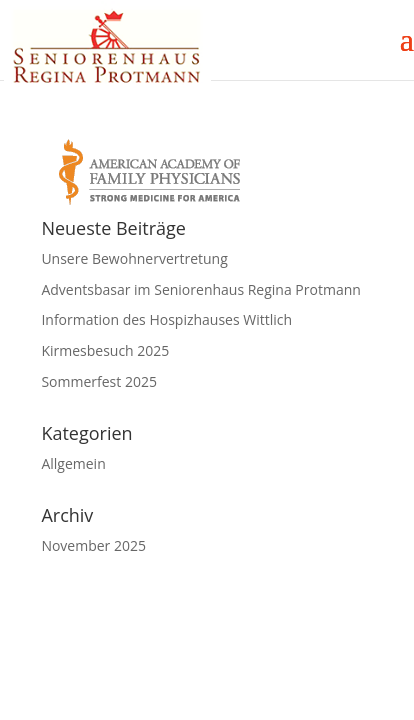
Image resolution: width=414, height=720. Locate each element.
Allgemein (73, 463)
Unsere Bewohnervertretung (134, 258)
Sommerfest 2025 (99, 381)
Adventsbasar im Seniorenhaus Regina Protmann (200, 289)
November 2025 (93, 545)
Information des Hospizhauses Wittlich (166, 319)
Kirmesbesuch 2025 (105, 350)
